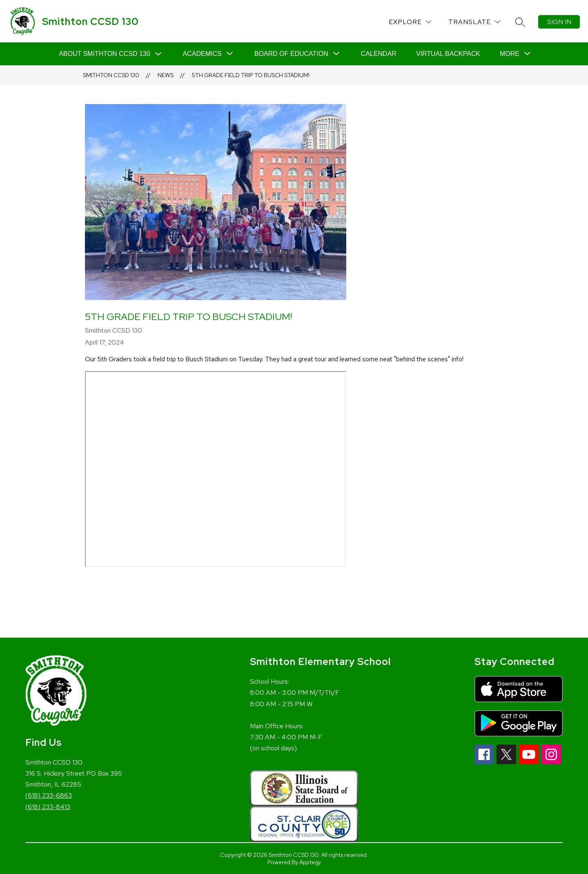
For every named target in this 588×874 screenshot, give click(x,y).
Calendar (379, 54)
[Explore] (410, 22)
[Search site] (520, 22)
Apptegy (310, 862)
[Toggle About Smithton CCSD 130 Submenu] (158, 54)
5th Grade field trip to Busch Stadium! (251, 75)
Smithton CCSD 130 (111, 75)
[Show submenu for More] (510, 54)
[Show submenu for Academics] (202, 54)
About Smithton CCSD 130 (104, 54)
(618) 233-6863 (49, 795)
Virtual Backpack (448, 54)
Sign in (559, 22)
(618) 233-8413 (48, 807)
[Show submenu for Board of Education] (291, 54)
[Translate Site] (474, 22)
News (166, 75)
